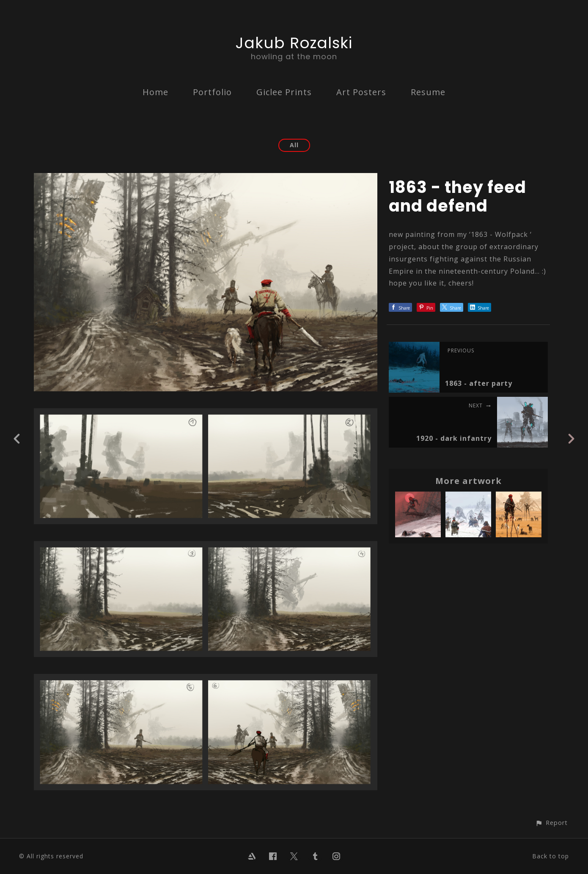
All (294, 145)
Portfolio (212, 92)
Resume (428, 92)
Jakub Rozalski (294, 43)
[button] (551, 823)
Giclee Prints (284, 92)
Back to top (551, 856)
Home (155, 92)
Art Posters (361, 92)
